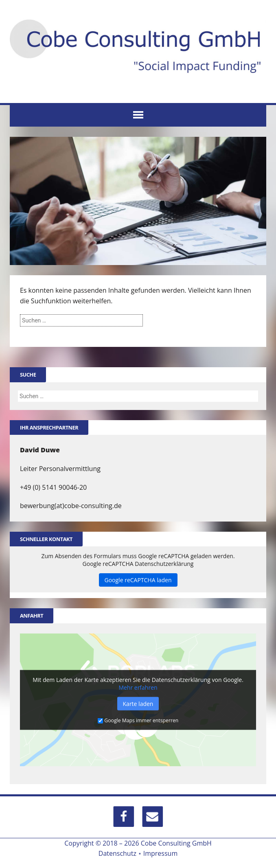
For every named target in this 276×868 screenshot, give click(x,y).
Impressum (160, 852)
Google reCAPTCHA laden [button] (138, 580)
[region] (138, 200)
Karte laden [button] (138, 703)
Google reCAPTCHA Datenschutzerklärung (138, 563)
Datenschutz (117, 852)
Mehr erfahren (138, 687)
